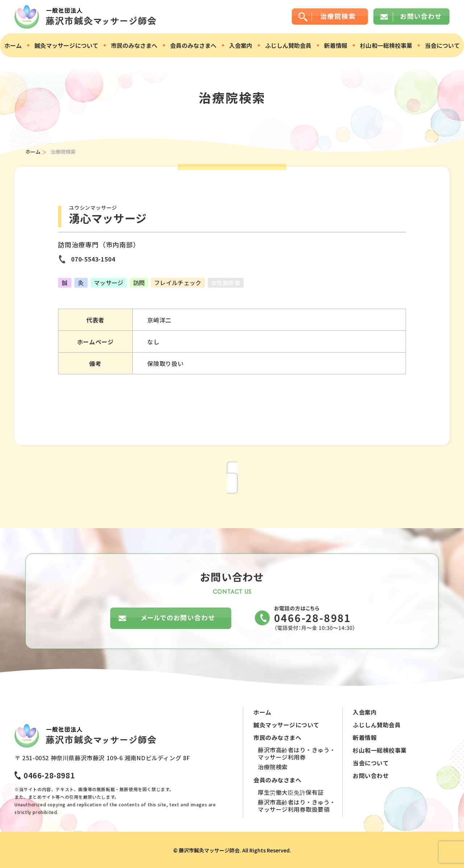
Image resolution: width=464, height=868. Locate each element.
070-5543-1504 (93, 259)
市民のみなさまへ (134, 45)
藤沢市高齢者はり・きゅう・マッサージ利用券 (297, 753)
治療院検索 (273, 767)
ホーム (13, 45)
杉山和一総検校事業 (386, 45)
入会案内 (241, 45)
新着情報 (336, 45)
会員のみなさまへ (193, 45)
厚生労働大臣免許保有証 (291, 792)
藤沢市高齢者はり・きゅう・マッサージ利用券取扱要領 (297, 806)
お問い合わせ (371, 776)
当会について (442, 45)
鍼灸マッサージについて (66, 45)
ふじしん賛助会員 (288, 45)
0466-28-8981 (49, 775)
